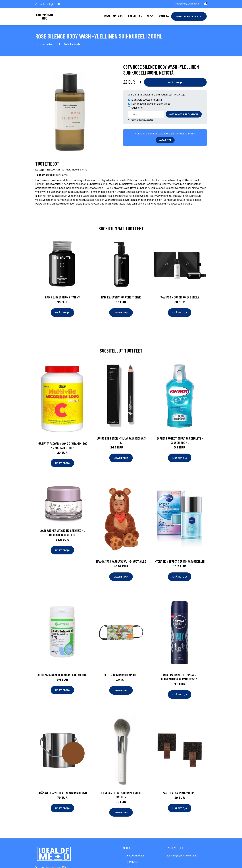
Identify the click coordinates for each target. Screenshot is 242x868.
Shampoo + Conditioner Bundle (180, 297)
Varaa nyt (165, 140)
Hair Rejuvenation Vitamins (62, 297)
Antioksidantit (72, 44)
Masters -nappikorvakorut (180, 793)
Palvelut (134, 862)
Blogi (151, 16)
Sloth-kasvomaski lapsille (121, 675)
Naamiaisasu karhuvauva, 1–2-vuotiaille (121, 561)
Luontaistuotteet (49, 44)
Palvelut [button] (134, 16)
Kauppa (164, 16)
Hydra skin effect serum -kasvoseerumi (180, 561)
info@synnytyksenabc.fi (187, 4)
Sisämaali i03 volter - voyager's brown (62, 793)
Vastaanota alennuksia (184, 114)
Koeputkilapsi (114, 16)
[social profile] (59, 4)
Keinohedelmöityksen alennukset (151, 104)
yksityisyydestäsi (146, 120)
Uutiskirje (137, 108)
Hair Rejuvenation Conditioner (121, 297)
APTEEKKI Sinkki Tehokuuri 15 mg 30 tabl (62, 675)
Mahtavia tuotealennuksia (147, 100)
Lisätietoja (175, 82)
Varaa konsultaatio (189, 16)
